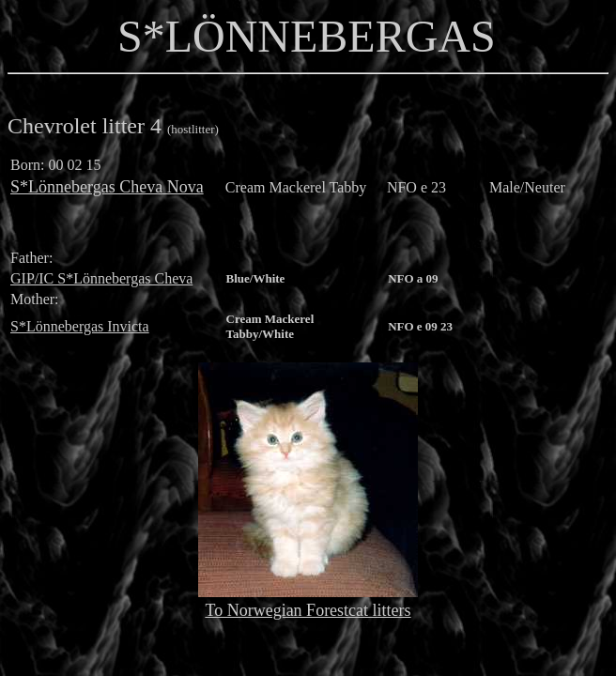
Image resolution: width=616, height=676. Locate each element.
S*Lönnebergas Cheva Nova (107, 187)
